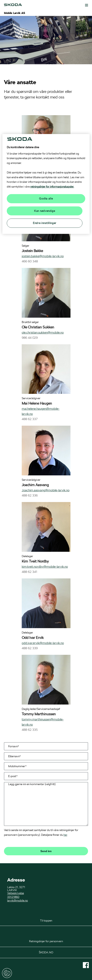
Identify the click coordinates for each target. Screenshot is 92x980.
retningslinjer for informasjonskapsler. (52, 187)
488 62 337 (30, 419)
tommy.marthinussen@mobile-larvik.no (43, 722)
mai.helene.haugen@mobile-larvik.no (41, 411)
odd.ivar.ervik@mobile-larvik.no (43, 643)
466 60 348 (30, 261)
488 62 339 (30, 648)
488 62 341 (29, 572)
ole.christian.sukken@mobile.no (43, 332)
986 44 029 (30, 338)
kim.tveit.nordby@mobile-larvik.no (45, 567)
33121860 (13, 897)
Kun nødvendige (45, 211)
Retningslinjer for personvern (46, 941)
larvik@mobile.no (18, 900)
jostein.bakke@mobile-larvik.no (43, 256)
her (65, 835)
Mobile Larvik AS (15, 13)
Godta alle (46, 199)
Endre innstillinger (7, 973)
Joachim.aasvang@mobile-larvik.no (46, 490)
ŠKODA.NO (46, 952)
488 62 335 (30, 730)
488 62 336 (30, 495)
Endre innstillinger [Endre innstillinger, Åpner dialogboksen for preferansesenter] (45, 223)
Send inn (46, 851)
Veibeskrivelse (16, 893)
